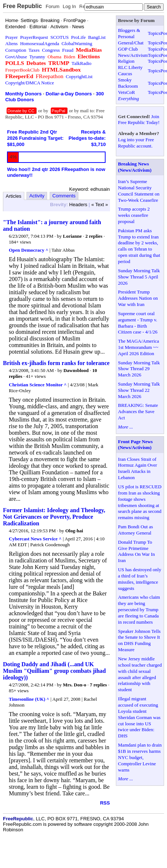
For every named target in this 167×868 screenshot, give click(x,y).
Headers (78, 205)
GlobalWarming (77, 43)
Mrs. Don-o (75, 685)
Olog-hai (74, 531)
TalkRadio (82, 63)
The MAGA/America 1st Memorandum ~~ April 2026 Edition (139, 347)
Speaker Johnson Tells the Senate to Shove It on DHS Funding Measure (139, 641)
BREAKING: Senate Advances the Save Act (138, 411)
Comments (64, 196)
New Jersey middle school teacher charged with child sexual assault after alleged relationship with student (140, 674)
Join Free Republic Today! (139, 120)
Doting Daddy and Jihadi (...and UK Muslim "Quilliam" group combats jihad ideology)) (54, 671)
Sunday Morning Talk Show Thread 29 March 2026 (139, 369)
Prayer (11, 37)
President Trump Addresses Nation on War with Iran (138, 298)
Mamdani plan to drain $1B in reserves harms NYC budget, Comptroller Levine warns (140, 757)
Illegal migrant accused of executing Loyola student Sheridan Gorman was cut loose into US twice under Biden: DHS (139, 717)
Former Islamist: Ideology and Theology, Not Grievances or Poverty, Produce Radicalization (54, 517)
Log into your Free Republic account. (136, 143)
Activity (37, 196)
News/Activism (133, 55)
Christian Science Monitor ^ (38, 385)
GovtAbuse (16, 57)
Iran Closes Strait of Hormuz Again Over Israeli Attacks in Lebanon (138, 468)
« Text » (100, 205)
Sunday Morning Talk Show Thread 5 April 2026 (139, 277)
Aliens (11, 43)
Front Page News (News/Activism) (135, 445)
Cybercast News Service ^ (35, 539)
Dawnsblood (76, 370)
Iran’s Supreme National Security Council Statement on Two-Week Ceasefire (139, 191)
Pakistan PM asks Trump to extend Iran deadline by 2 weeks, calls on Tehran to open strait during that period (139, 246)
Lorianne (72, 236)
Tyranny (37, 57)
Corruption (16, 50)
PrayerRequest (34, 37)
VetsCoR (127, 92)
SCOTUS (60, 37)
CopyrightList (79, 76)
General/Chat (131, 43)
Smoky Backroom (128, 83)
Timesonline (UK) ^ (29, 699)
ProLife (78, 37)
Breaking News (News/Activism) (135, 167)
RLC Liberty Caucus (130, 70)
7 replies (98, 685)
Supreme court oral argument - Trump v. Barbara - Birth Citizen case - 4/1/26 (138, 323)
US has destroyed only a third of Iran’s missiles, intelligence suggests (140, 579)
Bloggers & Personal (129, 33)
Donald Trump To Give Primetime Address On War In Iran (136, 551)
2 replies (94, 236)
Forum (53, 6)
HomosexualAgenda (40, 43)
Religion (126, 61)
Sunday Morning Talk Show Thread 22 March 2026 (139, 390)
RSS (105, 803)
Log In (69, 6)
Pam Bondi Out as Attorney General (136, 530)
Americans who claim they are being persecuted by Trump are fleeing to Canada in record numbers (139, 610)
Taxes (34, 50)
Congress (51, 50)
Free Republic (22, 6)
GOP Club (128, 49)
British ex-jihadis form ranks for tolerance (56, 363)
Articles (14, 196)
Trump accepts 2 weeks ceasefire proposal (134, 215)
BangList (97, 37)
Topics (154, 33)
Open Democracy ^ (29, 250)
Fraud (68, 50)
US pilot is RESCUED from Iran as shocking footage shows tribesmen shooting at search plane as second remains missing (140, 502)
